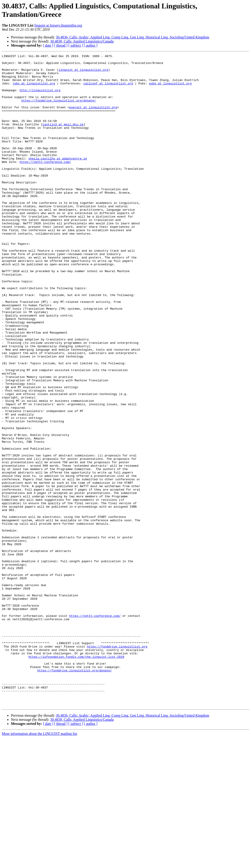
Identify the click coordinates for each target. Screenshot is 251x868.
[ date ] (48, 45)
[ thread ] (61, 45)
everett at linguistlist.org (93, 118)
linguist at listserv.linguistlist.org (58, 25)
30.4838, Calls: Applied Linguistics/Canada (82, 41)
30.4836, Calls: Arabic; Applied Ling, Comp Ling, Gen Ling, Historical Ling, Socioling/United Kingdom (132, 37)
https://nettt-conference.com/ (45, 184)
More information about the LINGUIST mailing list (39, 864)
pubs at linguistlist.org (170, 89)
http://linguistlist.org (40, 98)
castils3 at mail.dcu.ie (63, 139)
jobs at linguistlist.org (34, 89)
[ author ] (91, 45)
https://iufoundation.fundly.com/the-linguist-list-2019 (76, 777)
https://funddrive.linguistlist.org (117, 765)
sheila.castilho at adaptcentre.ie (58, 180)
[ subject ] (76, 45)
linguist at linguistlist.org (83, 73)
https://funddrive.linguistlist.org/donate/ (59, 110)
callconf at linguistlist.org (108, 89)
